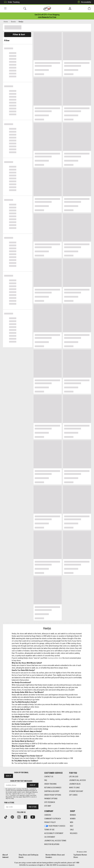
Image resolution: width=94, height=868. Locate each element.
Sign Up (9, 776)
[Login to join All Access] (47, 15)
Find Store (33, 807)
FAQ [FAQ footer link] (46, 780)
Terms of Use (24, 794)
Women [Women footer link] (73, 819)
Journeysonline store (55, 658)
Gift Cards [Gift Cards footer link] (73, 795)
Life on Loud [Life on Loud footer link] (74, 777)
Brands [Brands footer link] (73, 815)
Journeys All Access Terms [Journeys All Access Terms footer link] (55, 841)
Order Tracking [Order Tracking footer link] (50, 784)
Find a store (9, 803)
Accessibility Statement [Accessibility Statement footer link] (54, 833)
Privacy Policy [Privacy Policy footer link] (50, 822)
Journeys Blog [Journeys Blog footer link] (75, 784)
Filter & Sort (18, 34)
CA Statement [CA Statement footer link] (50, 837)
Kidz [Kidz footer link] (72, 826)
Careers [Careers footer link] (48, 815)
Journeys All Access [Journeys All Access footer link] (77, 780)
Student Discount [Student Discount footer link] (76, 791)
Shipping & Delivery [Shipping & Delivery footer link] (52, 791)
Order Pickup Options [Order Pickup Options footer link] (53, 795)
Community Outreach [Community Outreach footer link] (53, 819)
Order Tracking (11, 2)
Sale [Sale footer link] (72, 830)
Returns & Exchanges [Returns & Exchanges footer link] (53, 788)
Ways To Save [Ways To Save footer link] (74, 788)
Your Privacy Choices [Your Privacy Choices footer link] (55, 826)
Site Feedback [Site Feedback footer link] (50, 802)
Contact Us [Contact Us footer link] (49, 777)
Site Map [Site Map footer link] (48, 806)
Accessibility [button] (84, 2)
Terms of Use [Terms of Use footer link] (49, 830)
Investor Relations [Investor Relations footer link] (52, 844)
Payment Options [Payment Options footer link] (51, 799)
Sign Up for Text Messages (21, 781)
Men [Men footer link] (72, 822)
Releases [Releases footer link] (74, 833)
